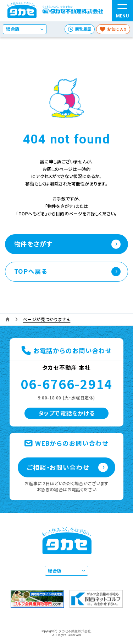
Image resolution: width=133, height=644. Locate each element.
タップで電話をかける (67, 413)
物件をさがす (33, 244)
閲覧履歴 (83, 29)
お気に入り (117, 29)
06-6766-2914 (66, 384)
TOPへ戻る (31, 271)
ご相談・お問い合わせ (58, 467)
